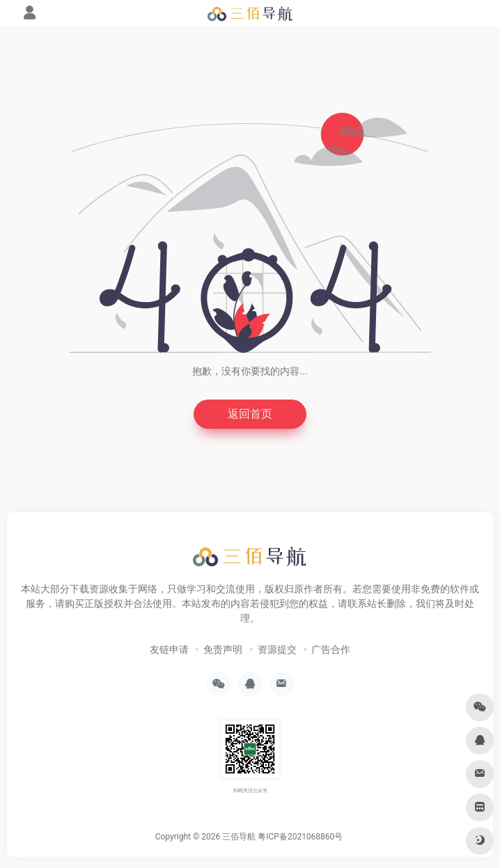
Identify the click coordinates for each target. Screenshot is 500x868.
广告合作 (331, 649)
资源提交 (277, 649)
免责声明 (223, 649)
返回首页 (250, 414)
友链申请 (169, 649)
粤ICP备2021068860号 (300, 837)
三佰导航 (239, 837)
